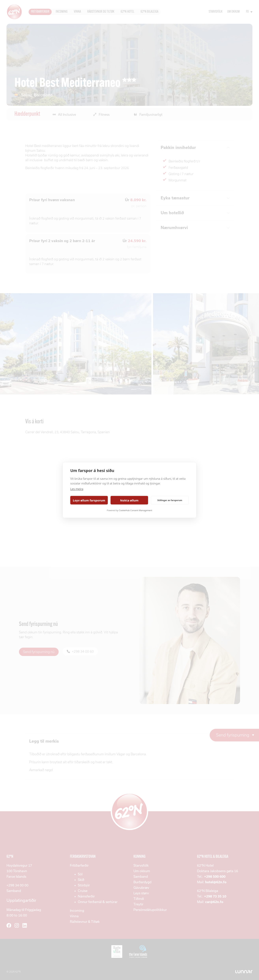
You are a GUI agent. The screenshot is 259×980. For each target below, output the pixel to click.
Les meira (77, 489)
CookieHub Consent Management (136, 510)
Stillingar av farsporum (170, 500)
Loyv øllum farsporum (89, 500)
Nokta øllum (129, 500)
